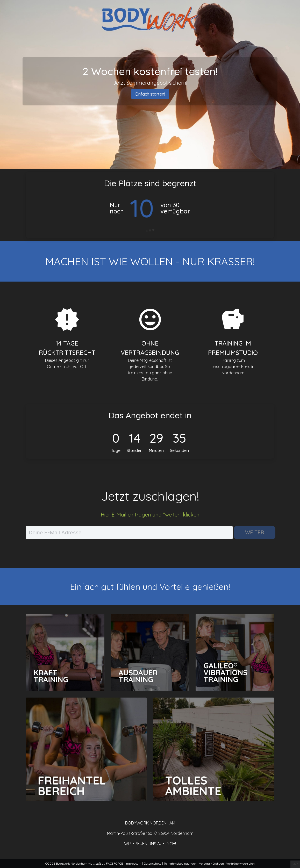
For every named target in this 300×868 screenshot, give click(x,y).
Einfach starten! (150, 94)
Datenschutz (153, 863)
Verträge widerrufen (240, 863)
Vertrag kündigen (212, 863)
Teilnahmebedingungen (181, 863)
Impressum (134, 863)
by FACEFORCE (109, 863)
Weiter (255, 532)
